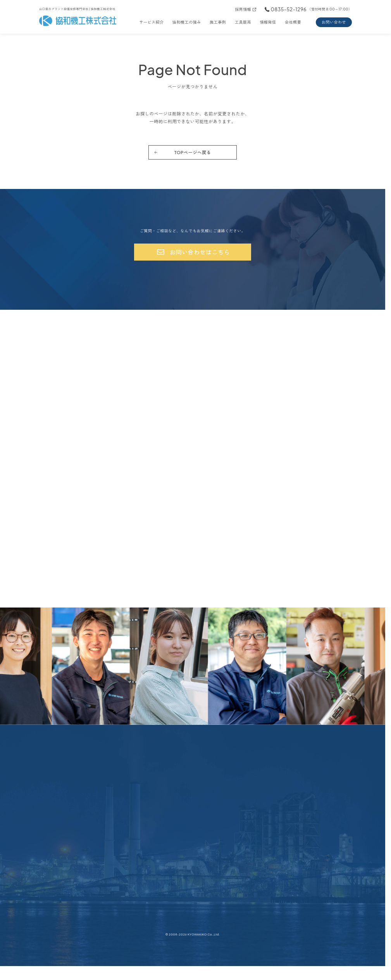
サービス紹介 (151, 22)
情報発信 (268, 22)
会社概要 (293, 22)
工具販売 (243, 22)
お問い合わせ (334, 22)
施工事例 (218, 22)
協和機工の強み (187, 22)
